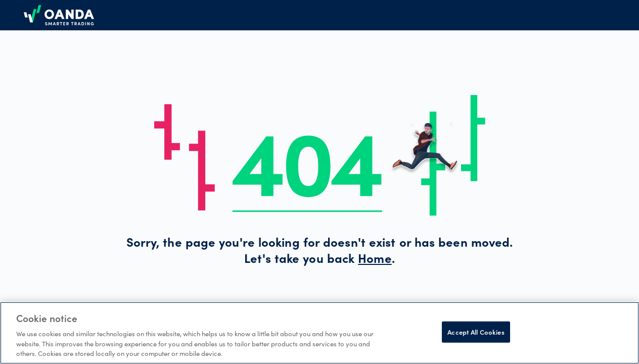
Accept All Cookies (476, 332)
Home (375, 260)
